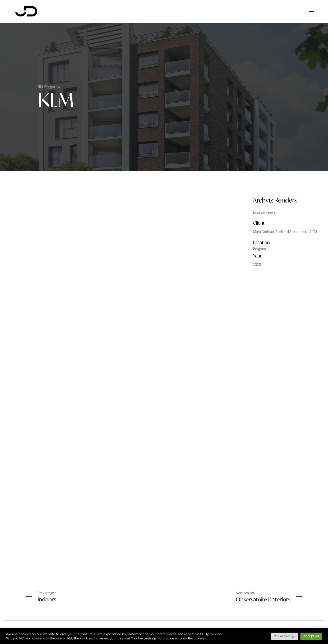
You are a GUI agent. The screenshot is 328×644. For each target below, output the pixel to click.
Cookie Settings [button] (285, 636)
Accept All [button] (311, 636)
